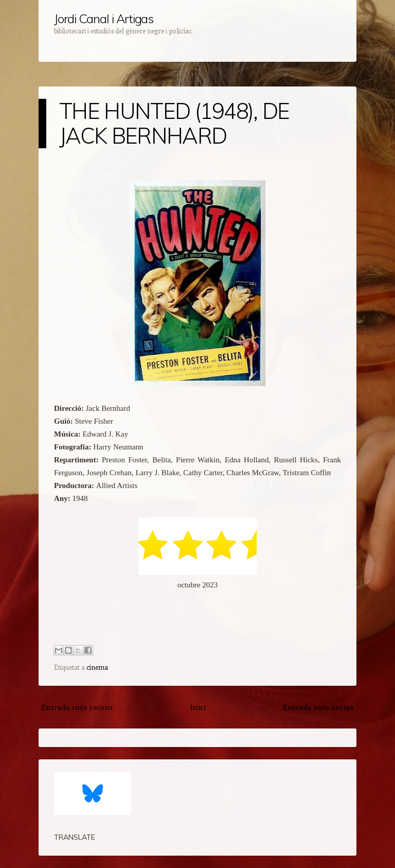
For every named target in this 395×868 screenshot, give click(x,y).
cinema (97, 667)
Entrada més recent (77, 707)
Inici (198, 707)
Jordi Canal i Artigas (104, 19)
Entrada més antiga (318, 707)
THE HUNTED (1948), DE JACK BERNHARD (174, 123)
